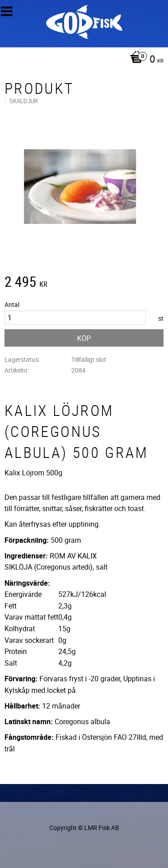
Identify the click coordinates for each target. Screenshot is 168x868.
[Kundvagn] (82, 60)
